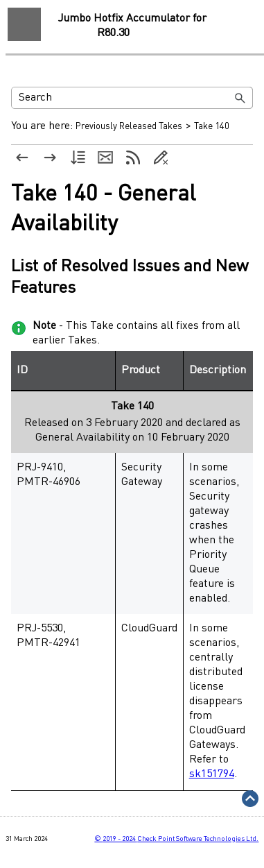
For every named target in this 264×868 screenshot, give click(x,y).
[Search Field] (132, 98)
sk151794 (212, 774)
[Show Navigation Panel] (24, 24)
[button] (240, 98)
